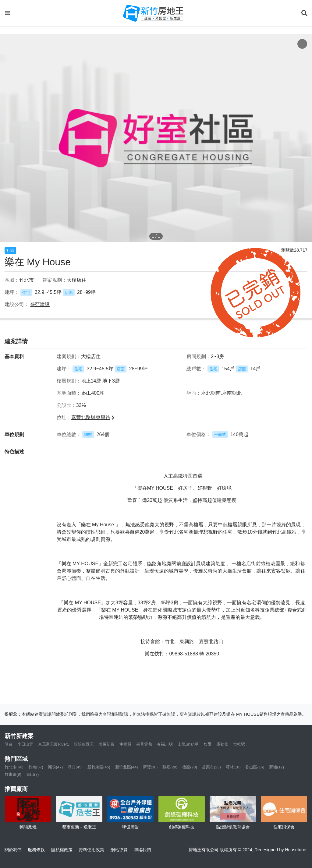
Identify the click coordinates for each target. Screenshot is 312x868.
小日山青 (25, 744)
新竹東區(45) (99, 767)
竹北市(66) (14, 767)
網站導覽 (119, 850)
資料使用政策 (91, 850)
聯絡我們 (142, 850)
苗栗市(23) (211, 767)
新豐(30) (150, 767)
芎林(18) (233, 767)
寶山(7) (33, 774)
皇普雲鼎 (144, 744)
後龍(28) (190, 767)
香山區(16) (255, 767)
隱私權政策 (62, 850)
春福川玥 (165, 744)
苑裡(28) (170, 767)
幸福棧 (125, 744)
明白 (9, 744)
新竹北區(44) (127, 767)
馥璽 (207, 744)
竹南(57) (36, 767)
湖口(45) (75, 767)
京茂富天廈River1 (54, 744)
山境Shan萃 (188, 744)
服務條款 (36, 850)
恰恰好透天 (84, 744)
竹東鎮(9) (13, 774)
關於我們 (13, 850)
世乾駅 (239, 744)
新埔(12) (277, 767)
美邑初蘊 (107, 744)
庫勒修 (222, 744)
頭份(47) (56, 767)
